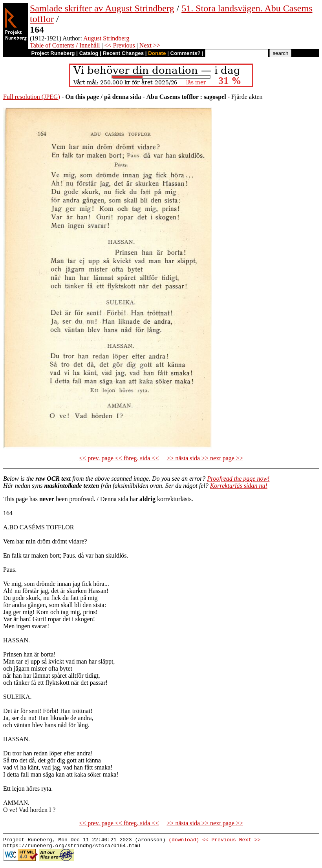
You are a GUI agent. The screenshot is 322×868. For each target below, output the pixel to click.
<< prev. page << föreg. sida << (119, 458)
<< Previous (120, 45)
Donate (157, 53)
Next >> (150, 45)
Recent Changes (123, 53)
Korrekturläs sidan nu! (239, 486)
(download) (184, 841)
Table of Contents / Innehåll (65, 45)
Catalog (89, 53)
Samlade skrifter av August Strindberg (102, 8)
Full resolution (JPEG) (32, 97)
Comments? (186, 53)
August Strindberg (106, 38)
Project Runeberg (53, 53)
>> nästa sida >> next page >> (205, 458)
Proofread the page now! (238, 479)
